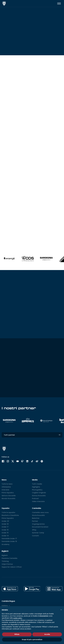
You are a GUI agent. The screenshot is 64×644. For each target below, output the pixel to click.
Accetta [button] (47, 634)
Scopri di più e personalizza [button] (32, 639)
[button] (61, 610)
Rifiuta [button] (17, 634)
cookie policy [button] (18, 618)
